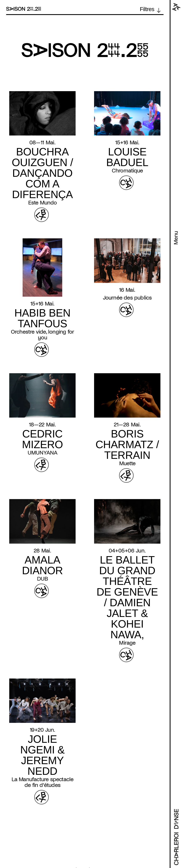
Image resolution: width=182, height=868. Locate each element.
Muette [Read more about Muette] (127, 463)
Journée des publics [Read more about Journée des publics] (127, 298)
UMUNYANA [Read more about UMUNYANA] (43, 453)
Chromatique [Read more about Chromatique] (127, 171)
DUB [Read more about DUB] (43, 579)
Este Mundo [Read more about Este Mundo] (43, 203)
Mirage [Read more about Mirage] (127, 643)
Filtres (147, 9)
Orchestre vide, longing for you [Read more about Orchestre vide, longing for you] (42, 335)
